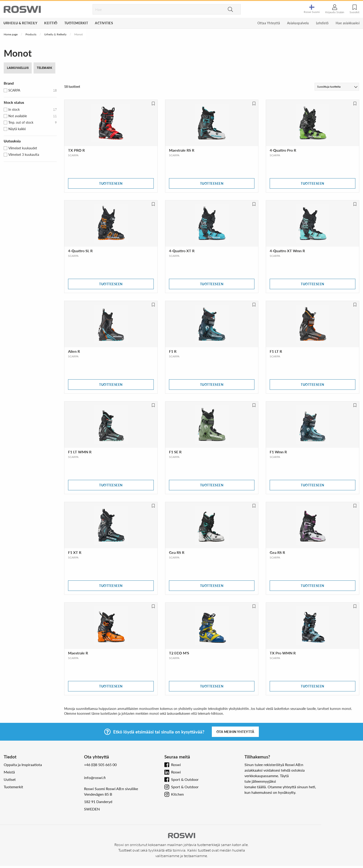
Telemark (44, 68)
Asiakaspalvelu (298, 23)
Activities (104, 23)
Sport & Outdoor (185, 779)
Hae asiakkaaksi (348, 23)
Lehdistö (322, 23)
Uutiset (10, 779)
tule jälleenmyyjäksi (260, 781)
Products (31, 34)
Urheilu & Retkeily (20, 23)
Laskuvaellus (18, 68)
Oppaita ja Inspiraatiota (23, 765)
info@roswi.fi (95, 778)
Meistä (9, 772)
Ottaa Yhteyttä (269, 23)
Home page (11, 34)
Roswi (176, 765)
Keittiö (51, 23)
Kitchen (177, 794)
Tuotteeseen (111, 183)
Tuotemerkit (76, 23)
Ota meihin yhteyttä (235, 732)
